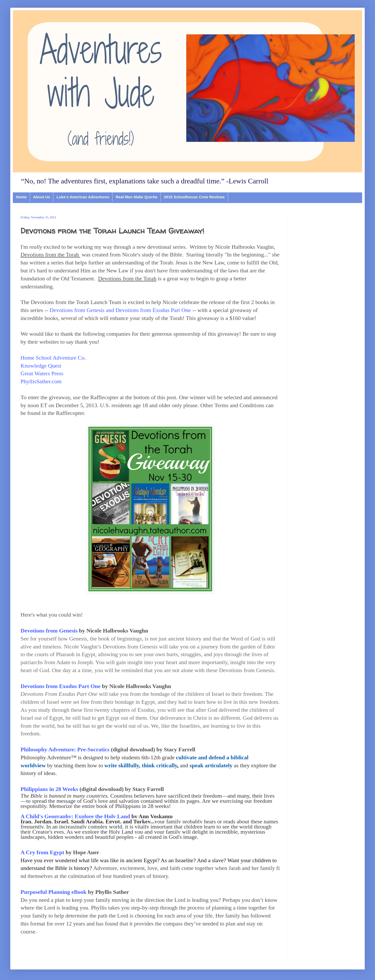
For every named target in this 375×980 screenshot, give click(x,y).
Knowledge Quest (41, 366)
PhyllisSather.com (41, 381)
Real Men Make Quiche (137, 197)
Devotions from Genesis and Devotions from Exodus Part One (120, 310)
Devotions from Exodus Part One (60, 686)
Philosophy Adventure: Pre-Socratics (65, 749)
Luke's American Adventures (83, 197)
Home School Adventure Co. (53, 358)
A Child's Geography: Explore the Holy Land (75, 816)
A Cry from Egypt (42, 852)
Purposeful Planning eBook (54, 892)
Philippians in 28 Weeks (50, 789)
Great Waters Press (42, 373)
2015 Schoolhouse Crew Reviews (194, 197)
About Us (42, 197)
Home (21, 197)
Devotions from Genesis (49, 631)
